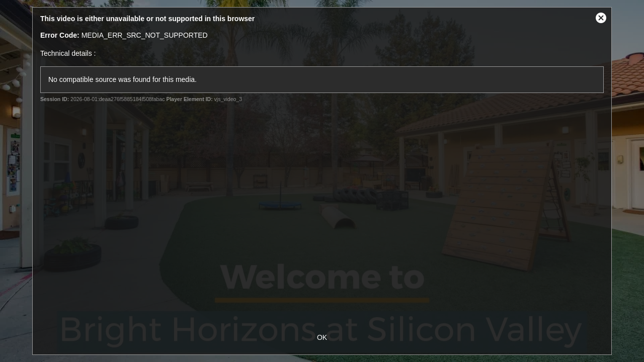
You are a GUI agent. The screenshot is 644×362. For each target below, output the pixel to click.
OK (322, 337)
